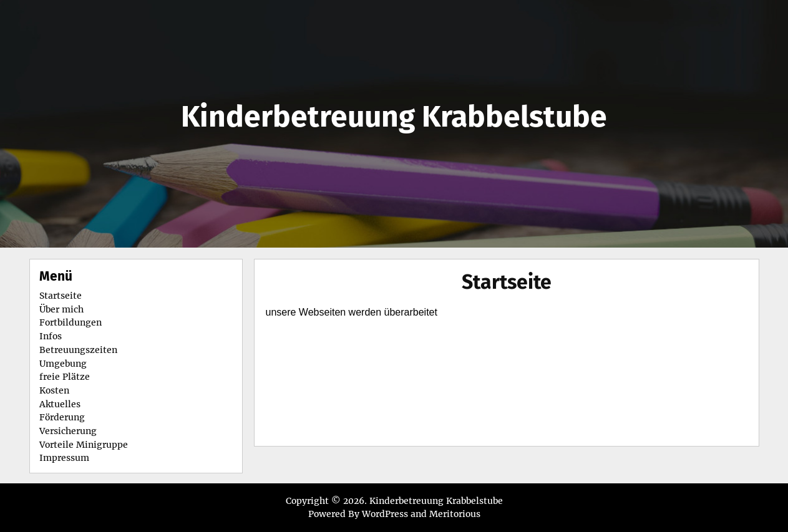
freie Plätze (65, 377)
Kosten (54, 390)
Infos (51, 336)
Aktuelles (60, 404)
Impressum (64, 458)
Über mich (61, 309)
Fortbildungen (71, 322)
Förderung (62, 417)
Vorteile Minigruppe (84, 445)
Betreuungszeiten (78, 350)
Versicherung (68, 431)
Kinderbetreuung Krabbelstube (394, 117)
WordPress (385, 514)
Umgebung (63, 364)
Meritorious (455, 514)
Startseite (507, 282)
